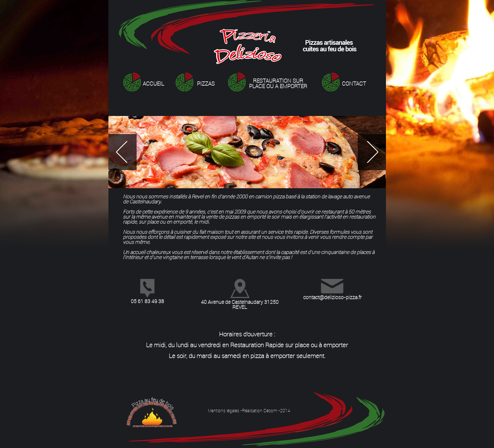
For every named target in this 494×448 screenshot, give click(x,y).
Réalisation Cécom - (261, 410)
